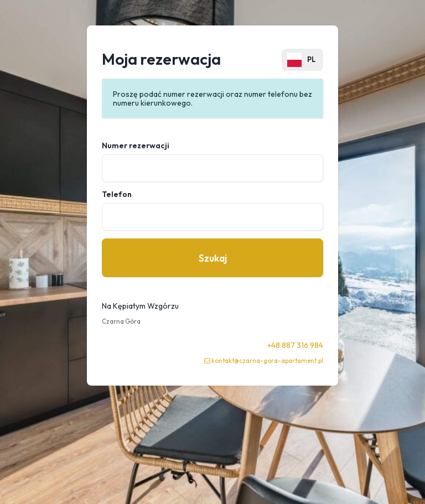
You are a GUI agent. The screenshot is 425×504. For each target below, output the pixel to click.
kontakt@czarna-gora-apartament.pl (267, 361)
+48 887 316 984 (295, 345)
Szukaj (213, 258)
